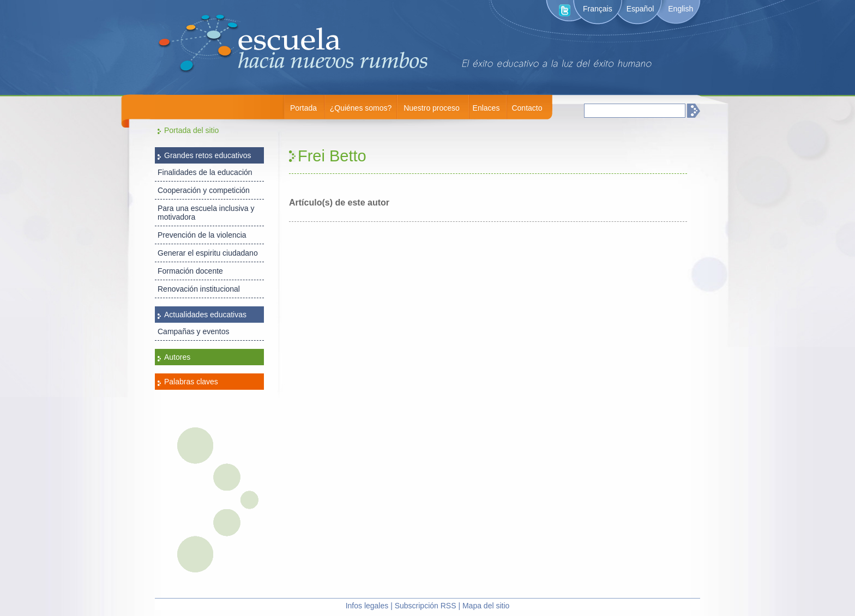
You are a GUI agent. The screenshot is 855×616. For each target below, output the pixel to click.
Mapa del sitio (486, 606)
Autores (177, 357)
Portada (303, 108)
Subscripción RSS (426, 606)
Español (640, 9)
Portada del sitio (191, 130)
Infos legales (367, 606)
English (681, 9)
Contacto (527, 108)
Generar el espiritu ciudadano (208, 253)
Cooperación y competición (204, 190)
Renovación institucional (199, 289)
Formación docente (190, 271)
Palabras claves (191, 382)
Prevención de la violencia (202, 235)
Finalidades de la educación (205, 172)
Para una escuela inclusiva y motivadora (206, 213)
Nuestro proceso (432, 108)
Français (598, 9)
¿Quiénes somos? (361, 108)
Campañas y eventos (194, 331)
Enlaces (486, 108)
